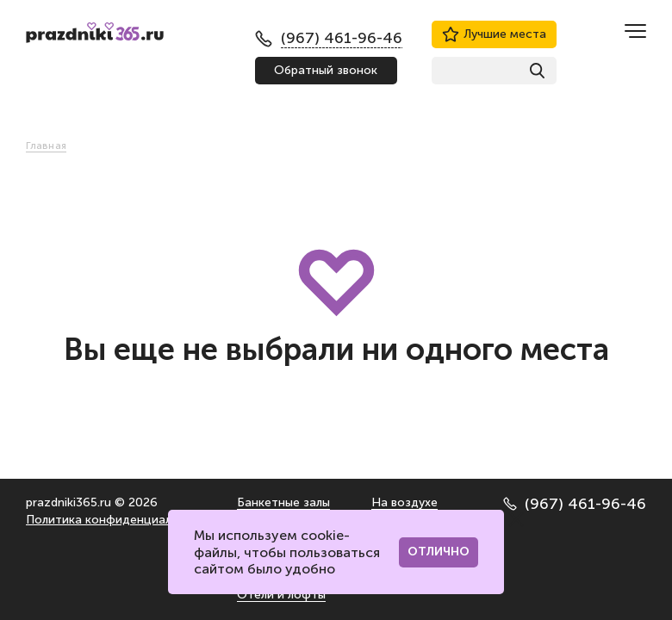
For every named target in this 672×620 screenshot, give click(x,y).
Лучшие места (494, 34)
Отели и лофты (281, 595)
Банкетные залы (283, 502)
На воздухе (404, 502)
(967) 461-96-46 (575, 504)
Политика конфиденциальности (119, 520)
